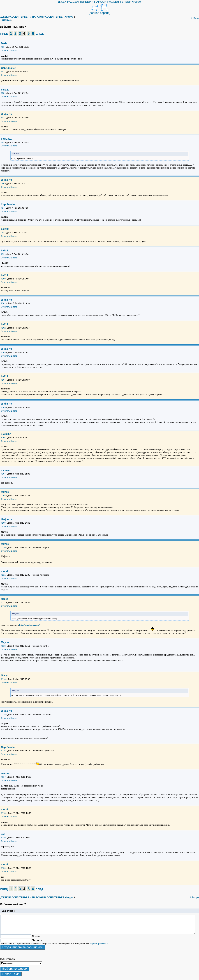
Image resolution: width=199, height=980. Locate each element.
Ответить (5, 51)
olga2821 (6, 139)
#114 (3, 679)
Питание (6, 20)
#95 (3, 142)
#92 (3, 72)
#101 (3, 303)
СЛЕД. (40, 34)
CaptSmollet (8, 68)
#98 (3, 232)
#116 (3, 751)
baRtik (5, 90)
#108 (3, 495)
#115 (3, 714)
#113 (3, 646)
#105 (3, 407)
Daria (4, 43)
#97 (3, 208)
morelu (5, 571)
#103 (3, 352)
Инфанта (6, 114)
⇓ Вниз (195, 18)
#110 (3, 547)
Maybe (5, 492)
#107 (3, 474)
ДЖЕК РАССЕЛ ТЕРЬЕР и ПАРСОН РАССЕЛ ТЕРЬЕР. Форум (99, 2)
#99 (3, 254)
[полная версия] (99, 13)
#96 (3, 183)
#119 (3, 838)
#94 (3, 118)
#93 (3, 93)
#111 (3, 575)
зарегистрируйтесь (99, 943)
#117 (3, 777)
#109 (3, 523)
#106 (3, 438)
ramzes (5, 773)
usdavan (6, 470)
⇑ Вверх (194, 898)
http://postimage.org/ (30, 625)
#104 (3, 380)
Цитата (14, 51)
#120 (3, 868)
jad (3, 834)
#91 (3, 47)
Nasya (5, 599)
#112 (3, 602)
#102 (3, 328)
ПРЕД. (4, 34)
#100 (3, 279)
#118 (3, 813)
